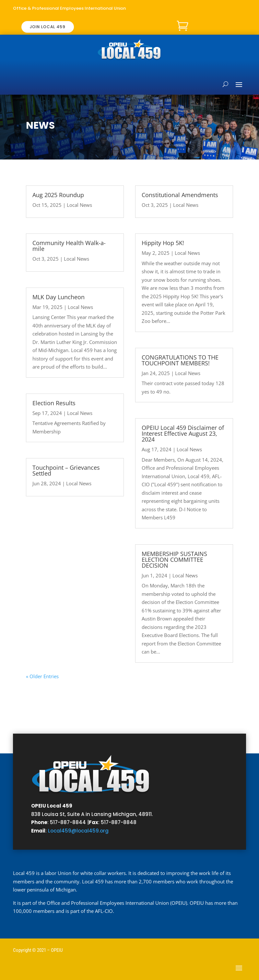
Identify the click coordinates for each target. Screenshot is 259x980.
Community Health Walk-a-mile (69, 246)
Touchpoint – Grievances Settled (66, 470)
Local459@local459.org (78, 831)
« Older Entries (42, 676)
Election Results (54, 403)
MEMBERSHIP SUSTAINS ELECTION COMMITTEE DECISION (174, 560)
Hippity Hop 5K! (163, 243)
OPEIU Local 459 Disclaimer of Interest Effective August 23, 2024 (183, 433)
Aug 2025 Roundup (58, 195)
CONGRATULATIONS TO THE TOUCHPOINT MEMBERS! (180, 360)
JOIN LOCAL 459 (48, 27)
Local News (79, 205)
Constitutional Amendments (180, 195)
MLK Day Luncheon (59, 297)
